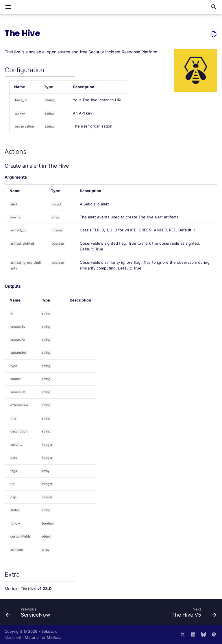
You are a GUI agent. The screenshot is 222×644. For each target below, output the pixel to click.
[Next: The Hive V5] (193, 614)
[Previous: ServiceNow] (29, 614)
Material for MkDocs (43, 638)
